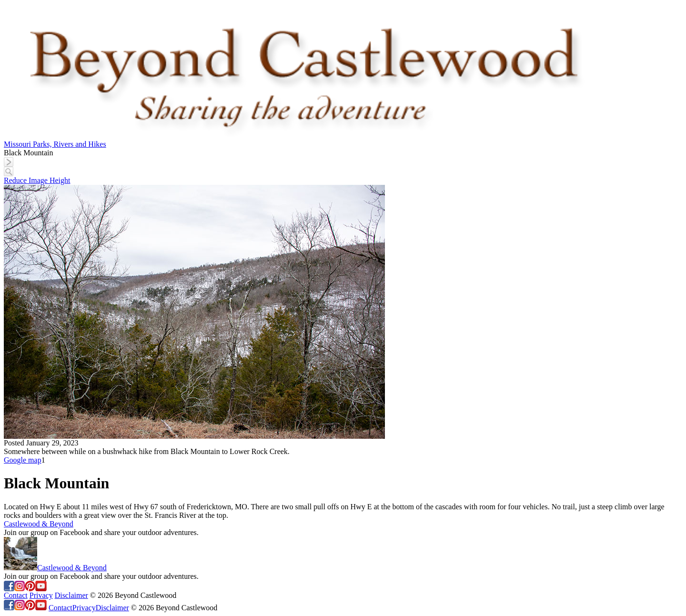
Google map (23, 460)
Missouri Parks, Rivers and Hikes (55, 144)
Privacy (41, 595)
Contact (16, 595)
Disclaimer (71, 595)
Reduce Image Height (37, 180)
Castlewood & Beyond (39, 524)
